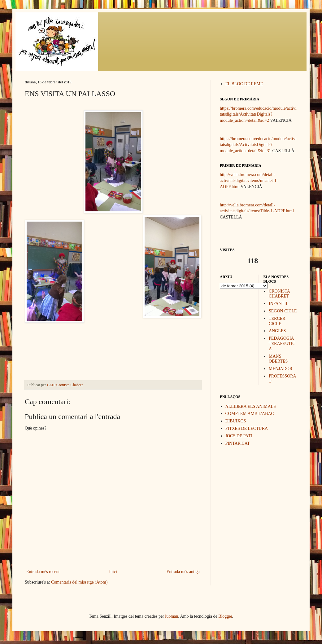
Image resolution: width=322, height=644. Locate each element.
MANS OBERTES (278, 359)
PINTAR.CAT (238, 443)
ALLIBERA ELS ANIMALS (251, 406)
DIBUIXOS (236, 421)
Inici (113, 572)
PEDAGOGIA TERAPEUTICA (282, 344)
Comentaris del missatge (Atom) (79, 582)
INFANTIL (279, 304)
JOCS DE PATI (239, 436)
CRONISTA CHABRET (279, 294)
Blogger (225, 616)
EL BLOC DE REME (244, 84)
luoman (172, 616)
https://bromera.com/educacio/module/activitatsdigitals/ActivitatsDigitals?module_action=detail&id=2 (258, 114)
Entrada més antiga (183, 572)
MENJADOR (281, 369)
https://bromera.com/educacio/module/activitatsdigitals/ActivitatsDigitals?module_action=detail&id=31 (258, 145)
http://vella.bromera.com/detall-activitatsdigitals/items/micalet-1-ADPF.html (249, 181)
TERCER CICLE (277, 321)
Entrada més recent (43, 572)
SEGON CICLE (283, 311)
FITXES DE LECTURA (247, 428)
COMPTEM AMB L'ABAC (250, 414)
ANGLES (277, 331)
